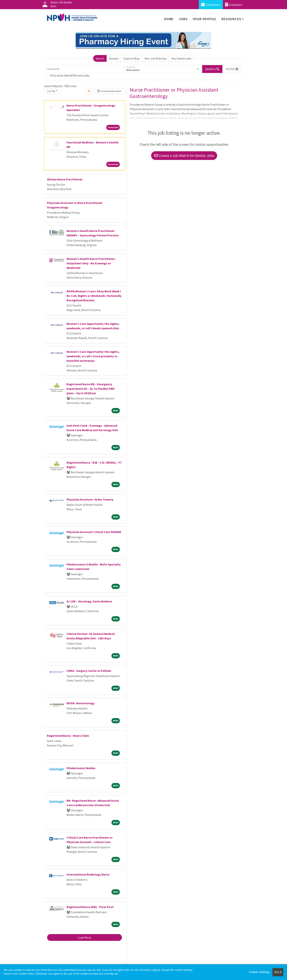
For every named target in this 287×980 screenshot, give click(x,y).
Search (100, 58)
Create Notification (109, 91)
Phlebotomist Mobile (81, 768)
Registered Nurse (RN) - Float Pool (90, 907)
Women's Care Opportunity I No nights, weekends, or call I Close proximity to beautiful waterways (93, 356)
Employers (234, 5)
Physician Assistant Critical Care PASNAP (94, 532)
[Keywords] (85, 69)
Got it (278, 972)
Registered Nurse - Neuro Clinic (68, 736)
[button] (232, 69)
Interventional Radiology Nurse (88, 874)
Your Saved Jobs (181, 58)
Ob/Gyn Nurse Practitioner (65, 179)
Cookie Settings (259, 972)
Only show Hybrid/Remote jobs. (70, 75)
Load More (85, 937)
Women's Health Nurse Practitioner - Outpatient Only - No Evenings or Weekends (92, 263)
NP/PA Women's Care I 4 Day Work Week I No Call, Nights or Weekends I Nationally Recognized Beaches (94, 296)
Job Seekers (211, 5)
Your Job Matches (156, 58)
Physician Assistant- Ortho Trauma (90, 499)
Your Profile (205, 19)
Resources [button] (231, 19)
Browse (114, 58)
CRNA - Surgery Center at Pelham (89, 671)
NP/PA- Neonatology (81, 703)
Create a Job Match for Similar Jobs (184, 155)
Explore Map (131, 58)
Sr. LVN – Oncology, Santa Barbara (89, 601)
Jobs (183, 19)
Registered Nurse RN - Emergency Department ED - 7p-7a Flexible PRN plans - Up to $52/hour (90, 389)
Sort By (51, 91)
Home (169, 19)
